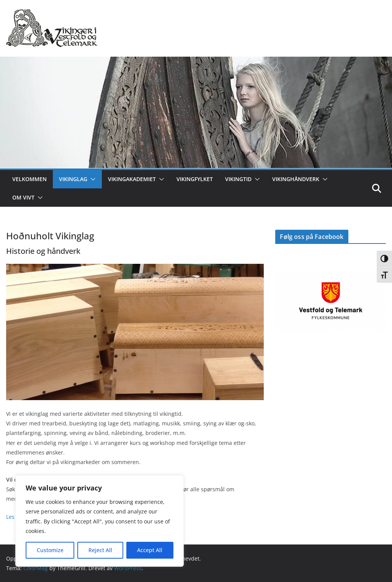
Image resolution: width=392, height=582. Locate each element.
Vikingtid (238, 179)
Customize (50, 550)
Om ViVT (23, 197)
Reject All (100, 550)
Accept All (150, 550)
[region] (100, 521)
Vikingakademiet (132, 179)
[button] (91, 179)
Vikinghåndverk (296, 179)
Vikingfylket (195, 179)
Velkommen (29, 179)
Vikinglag (73, 179)
